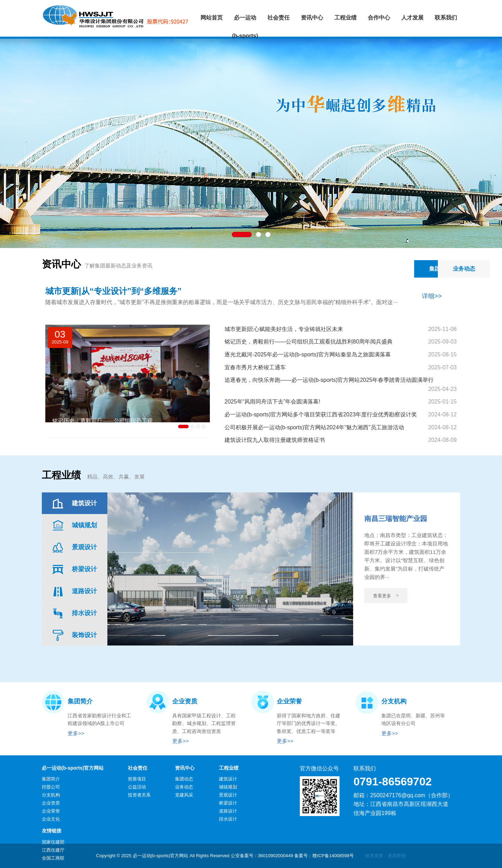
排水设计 (228, 819)
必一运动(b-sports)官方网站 (73, 768)
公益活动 (137, 787)
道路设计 (228, 811)
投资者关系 (139, 795)
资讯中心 (185, 768)
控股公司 (51, 787)
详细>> (432, 296)
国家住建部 (53, 842)
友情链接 (52, 831)
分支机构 (51, 795)
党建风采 (184, 795)
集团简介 (51, 779)
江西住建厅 (53, 850)
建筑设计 (228, 779)
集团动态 (380, 269)
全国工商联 (53, 858)
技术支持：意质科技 (385, 856)
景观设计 (228, 795)
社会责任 (138, 768)
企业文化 (51, 819)
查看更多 (386, 595)
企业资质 (51, 803)
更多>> (76, 733)
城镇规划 (228, 787)
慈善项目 (137, 779)
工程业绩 (229, 768)
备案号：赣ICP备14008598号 (324, 856)
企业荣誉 (51, 811)
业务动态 (434, 269)
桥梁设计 (228, 803)
